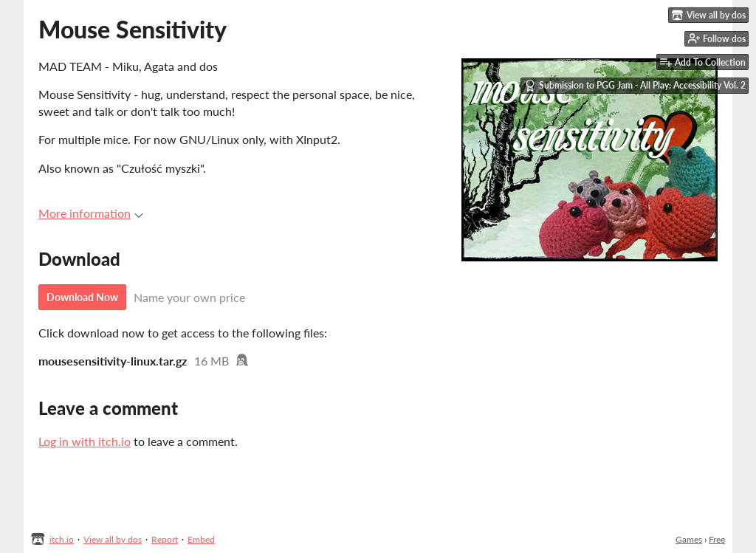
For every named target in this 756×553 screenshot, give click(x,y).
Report (165, 539)
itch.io (62, 539)
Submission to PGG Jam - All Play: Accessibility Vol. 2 (635, 86)
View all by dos (113, 539)
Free (717, 539)
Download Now (82, 297)
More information (91, 213)
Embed (201, 539)
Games (689, 539)
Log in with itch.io (85, 441)
